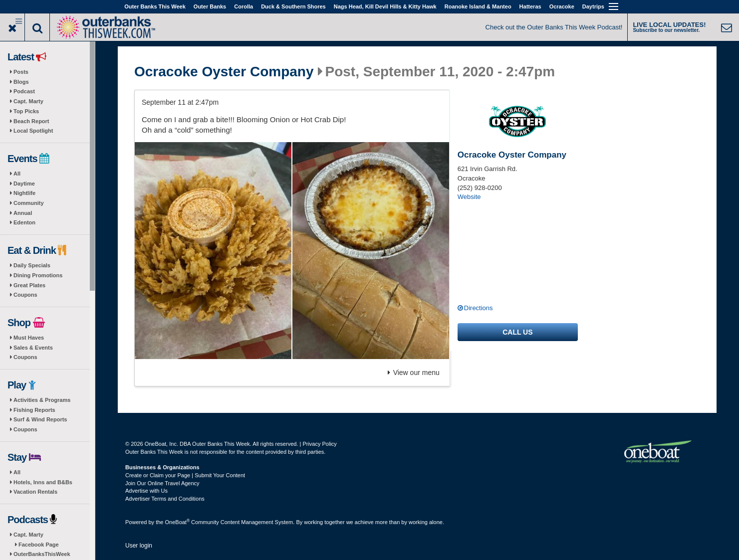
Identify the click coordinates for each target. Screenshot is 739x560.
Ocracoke (562, 6)
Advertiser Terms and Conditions (165, 499)
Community (29, 203)
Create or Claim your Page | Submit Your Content (185, 475)
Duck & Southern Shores (293, 6)
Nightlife (24, 193)
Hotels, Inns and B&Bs (43, 482)
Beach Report (31, 121)
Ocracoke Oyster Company (224, 72)
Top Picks (26, 111)
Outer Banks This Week (155, 6)
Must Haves (29, 338)
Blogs (21, 82)
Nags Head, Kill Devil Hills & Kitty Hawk (385, 6)
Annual (23, 213)
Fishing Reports (34, 410)
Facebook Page (39, 545)
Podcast (24, 91)
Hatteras (530, 6)
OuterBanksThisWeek (42, 554)
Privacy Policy (319, 444)
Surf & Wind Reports (40, 419)
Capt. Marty (28, 101)
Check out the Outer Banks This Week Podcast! (554, 27)
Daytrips (593, 6)
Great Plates (29, 285)
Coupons (25, 295)
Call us (517, 332)
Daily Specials (32, 265)
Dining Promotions (38, 275)
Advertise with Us (146, 491)
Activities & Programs (42, 400)
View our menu (414, 373)
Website (469, 197)
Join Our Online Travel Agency (162, 483)
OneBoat (178, 522)
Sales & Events (33, 348)
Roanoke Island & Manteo (478, 6)
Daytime (24, 184)
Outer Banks (210, 6)
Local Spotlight (33, 131)
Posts (21, 72)
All (17, 174)
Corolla (244, 6)
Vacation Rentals (35, 492)
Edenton (24, 222)
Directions (479, 308)
